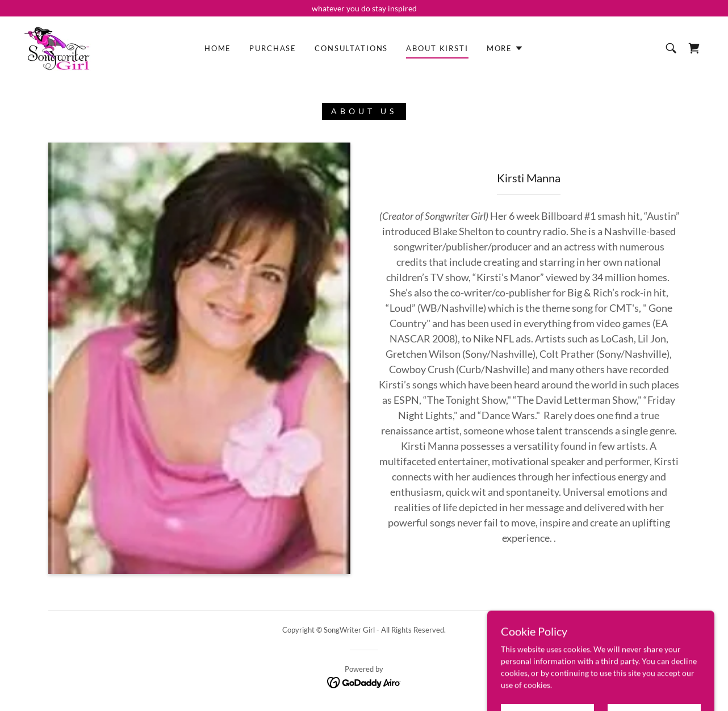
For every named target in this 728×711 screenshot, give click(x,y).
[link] (57, 47)
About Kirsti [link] (437, 48)
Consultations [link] (351, 48)
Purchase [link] (273, 48)
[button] (505, 48)
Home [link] (218, 48)
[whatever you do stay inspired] (364, 8)
